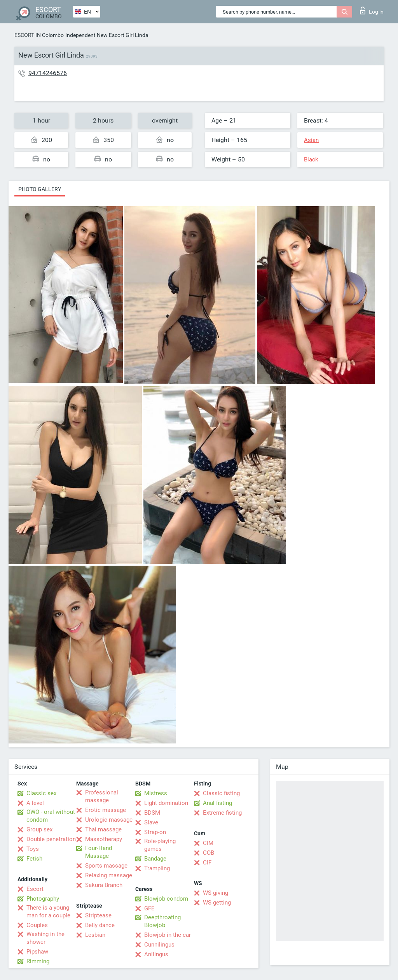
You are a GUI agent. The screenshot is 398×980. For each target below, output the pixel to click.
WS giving (216, 893)
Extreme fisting (222, 813)
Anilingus (156, 954)
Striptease (98, 915)
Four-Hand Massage (99, 852)
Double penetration (51, 839)
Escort (35, 889)
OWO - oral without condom (51, 816)
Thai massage (103, 829)
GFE (149, 908)
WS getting (217, 903)
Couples (37, 925)
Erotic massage (106, 810)
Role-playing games (160, 845)
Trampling (157, 868)
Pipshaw (37, 952)
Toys (33, 849)
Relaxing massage (109, 875)
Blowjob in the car (168, 935)
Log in (372, 11)
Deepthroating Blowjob (162, 921)
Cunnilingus (159, 945)
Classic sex (41, 793)
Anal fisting (217, 803)
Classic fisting (221, 793)
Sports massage (106, 866)
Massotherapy (104, 839)
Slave (151, 822)
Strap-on (155, 832)
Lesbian (95, 935)
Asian (311, 140)
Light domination (166, 803)
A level (35, 803)
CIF (207, 863)
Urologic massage (109, 820)
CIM (208, 843)
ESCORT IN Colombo (39, 35)
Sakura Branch (104, 885)
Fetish (34, 859)
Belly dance (100, 925)
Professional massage (102, 796)
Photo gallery (40, 189)
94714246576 (48, 73)
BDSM (152, 813)
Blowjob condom (166, 899)
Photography (43, 899)
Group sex (39, 829)
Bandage (155, 859)
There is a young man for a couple (48, 912)
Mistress (156, 793)
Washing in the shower (45, 938)
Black (311, 160)
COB (209, 853)
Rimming (38, 961)
